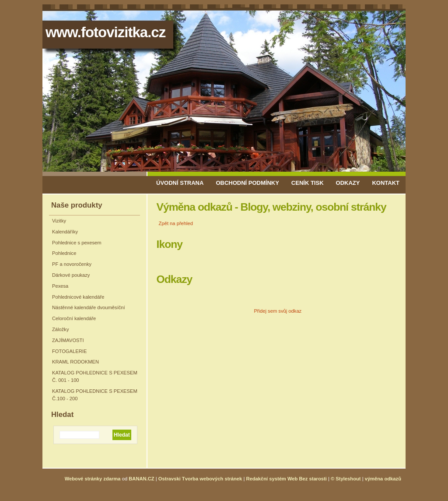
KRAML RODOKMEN (75, 362)
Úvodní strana (180, 183)
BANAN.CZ (141, 479)
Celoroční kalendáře (74, 318)
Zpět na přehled (176, 223)
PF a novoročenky (72, 264)
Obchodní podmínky (247, 183)
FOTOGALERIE (69, 351)
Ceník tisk (308, 183)
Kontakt (386, 183)
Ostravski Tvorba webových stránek (200, 479)
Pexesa (60, 286)
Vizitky (59, 221)
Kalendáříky (65, 232)
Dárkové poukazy (71, 275)
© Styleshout (346, 479)
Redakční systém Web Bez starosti (286, 479)
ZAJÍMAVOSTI (68, 340)
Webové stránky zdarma (93, 479)
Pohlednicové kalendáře (78, 297)
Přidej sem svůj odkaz (278, 311)
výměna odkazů (383, 479)
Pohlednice (64, 253)
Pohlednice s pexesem (77, 243)
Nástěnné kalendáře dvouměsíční (89, 307)
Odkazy (348, 183)
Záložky (61, 329)
